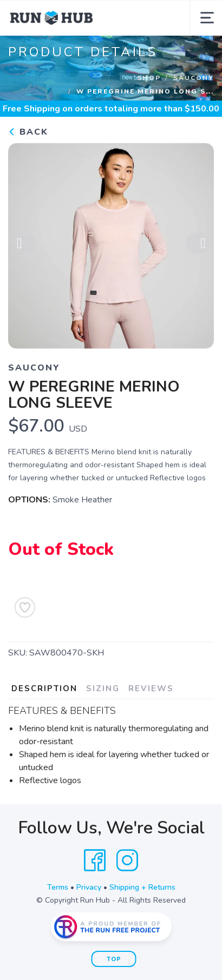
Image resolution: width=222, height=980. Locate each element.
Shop (149, 78)
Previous (25, 244)
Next (197, 244)
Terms (58, 887)
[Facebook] (95, 860)
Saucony (194, 78)
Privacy (89, 887)
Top (114, 959)
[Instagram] (127, 860)
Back (28, 132)
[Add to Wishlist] (25, 607)
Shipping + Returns (142, 887)
